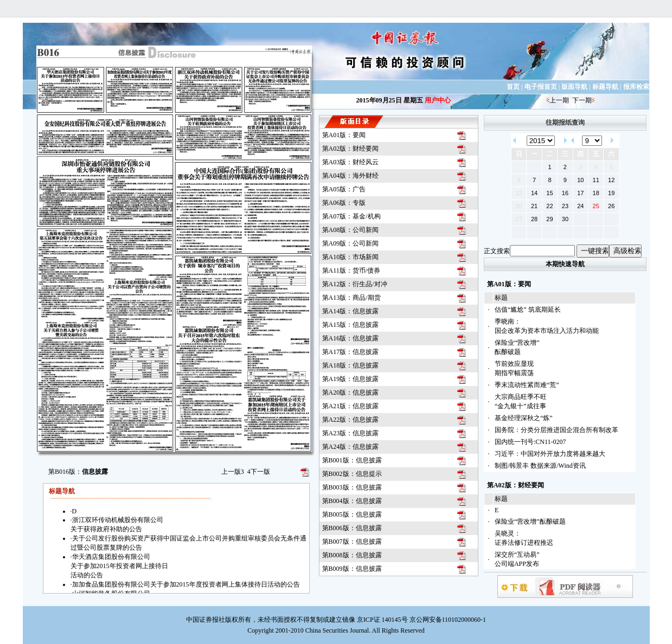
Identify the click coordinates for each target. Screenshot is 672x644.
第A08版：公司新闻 (351, 230)
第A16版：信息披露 (351, 338)
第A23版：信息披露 (351, 433)
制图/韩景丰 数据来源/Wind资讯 (540, 466)
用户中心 (438, 100)
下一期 (582, 100)
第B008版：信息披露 (352, 555)
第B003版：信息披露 (352, 487)
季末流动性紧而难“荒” (527, 385)
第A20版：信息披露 (351, 392)
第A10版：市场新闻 (351, 257)
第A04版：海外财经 (351, 176)
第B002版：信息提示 (352, 474)
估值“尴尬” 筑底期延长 (528, 310)
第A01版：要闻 (344, 135)
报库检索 (636, 87)
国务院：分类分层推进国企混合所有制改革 (556, 430)
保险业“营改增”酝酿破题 (530, 521)
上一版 (233, 472)
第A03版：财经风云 (351, 162)
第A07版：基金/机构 (351, 216)
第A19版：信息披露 (351, 379)
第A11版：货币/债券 (351, 271)
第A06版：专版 (344, 203)
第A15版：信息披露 (351, 325)
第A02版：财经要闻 (351, 149)
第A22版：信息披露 (351, 420)
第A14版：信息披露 (351, 311)
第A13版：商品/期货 (351, 298)
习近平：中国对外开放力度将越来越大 (550, 454)
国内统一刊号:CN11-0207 (530, 442)
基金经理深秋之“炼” (524, 418)
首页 (513, 87)
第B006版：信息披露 (352, 528)
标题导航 (605, 87)
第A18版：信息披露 (351, 365)
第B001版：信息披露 (352, 460)
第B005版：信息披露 (352, 514)
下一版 (259, 472)
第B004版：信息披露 (352, 501)
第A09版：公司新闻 (351, 243)
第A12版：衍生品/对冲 (355, 284)
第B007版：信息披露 (352, 542)
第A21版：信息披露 (351, 406)
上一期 (559, 100)
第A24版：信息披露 (351, 447)
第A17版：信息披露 (351, 352)
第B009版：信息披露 (352, 569)
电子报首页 (541, 87)
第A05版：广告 (344, 189)
